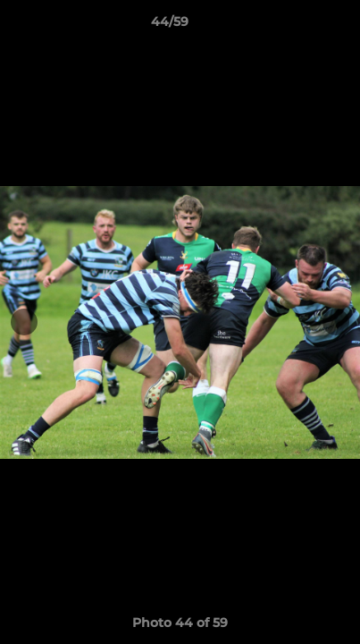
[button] (296, 26)
